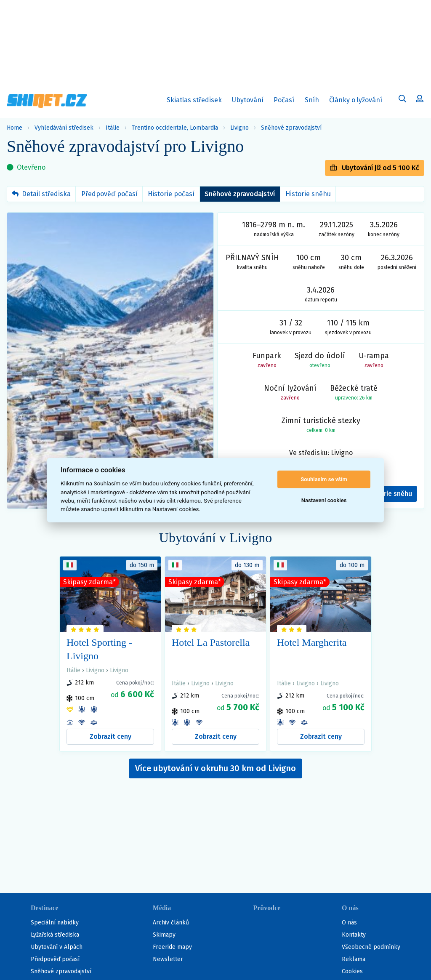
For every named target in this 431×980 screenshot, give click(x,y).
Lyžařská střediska (55, 935)
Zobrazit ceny (110, 736)
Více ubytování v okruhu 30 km (215, 768)
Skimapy (164, 935)
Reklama (354, 959)
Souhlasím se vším (324, 479)
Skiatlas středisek (194, 102)
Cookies (352, 971)
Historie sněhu (308, 194)
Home (15, 128)
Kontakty (354, 935)
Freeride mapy (172, 947)
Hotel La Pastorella (211, 642)
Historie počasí (171, 194)
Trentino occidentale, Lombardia (175, 128)
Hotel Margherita (312, 642)
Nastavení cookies (324, 500)
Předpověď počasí (109, 194)
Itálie (113, 128)
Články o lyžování (356, 100)
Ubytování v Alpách (57, 947)
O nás (349, 923)
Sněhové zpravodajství (291, 128)
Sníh (314, 102)
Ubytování (250, 102)
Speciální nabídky (55, 923)
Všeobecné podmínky (371, 947)
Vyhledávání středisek (64, 128)
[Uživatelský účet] (402, 100)
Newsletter (168, 959)
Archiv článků (171, 923)
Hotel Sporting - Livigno (99, 649)
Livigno (239, 128)
